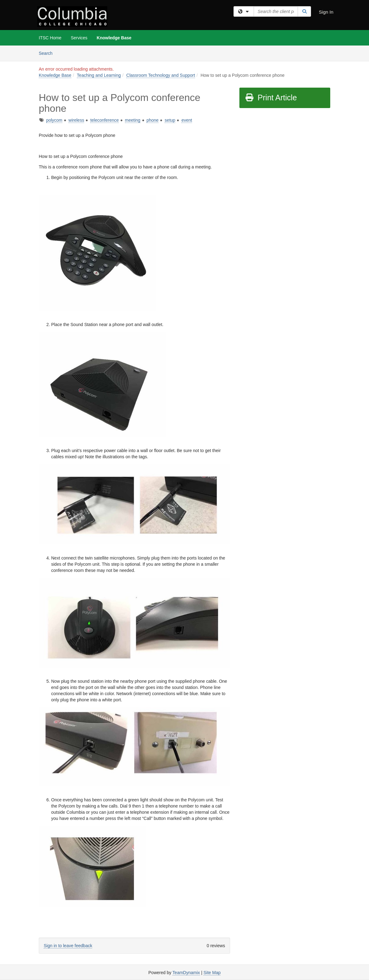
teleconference (104, 120)
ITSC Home (50, 38)
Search (48, 53)
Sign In (326, 12)
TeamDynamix (186, 973)
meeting (133, 120)
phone (152, 120)
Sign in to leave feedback (68, 946)
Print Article (271, 98)
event (187, 120)
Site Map (212, 973)
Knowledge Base (114, 38)
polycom (54, 120)
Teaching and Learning (99, 75)
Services (79, 38)
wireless (76, 120)
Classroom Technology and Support (161, 75)
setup (170, 120)
